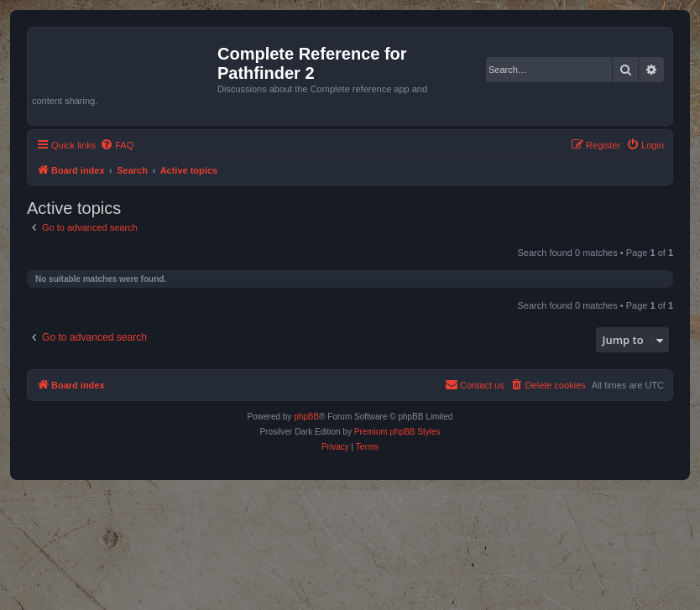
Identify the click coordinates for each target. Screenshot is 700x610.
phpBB (306, 417)
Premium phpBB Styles (397, 432)
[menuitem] (117, 145)
